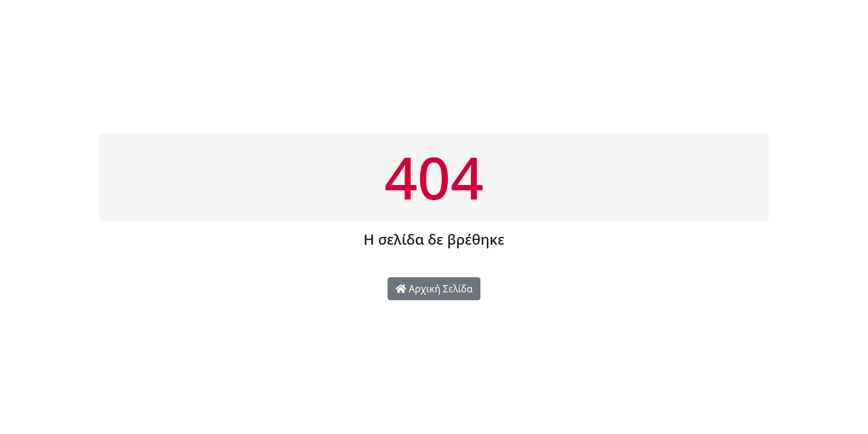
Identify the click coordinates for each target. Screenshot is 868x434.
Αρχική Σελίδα (434, 289)
